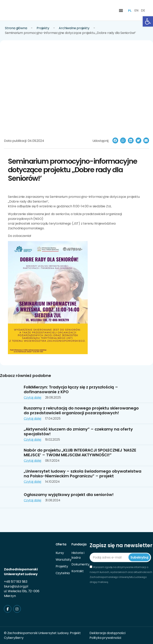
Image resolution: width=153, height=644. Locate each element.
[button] (121, 10)
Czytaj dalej (32, 397)
